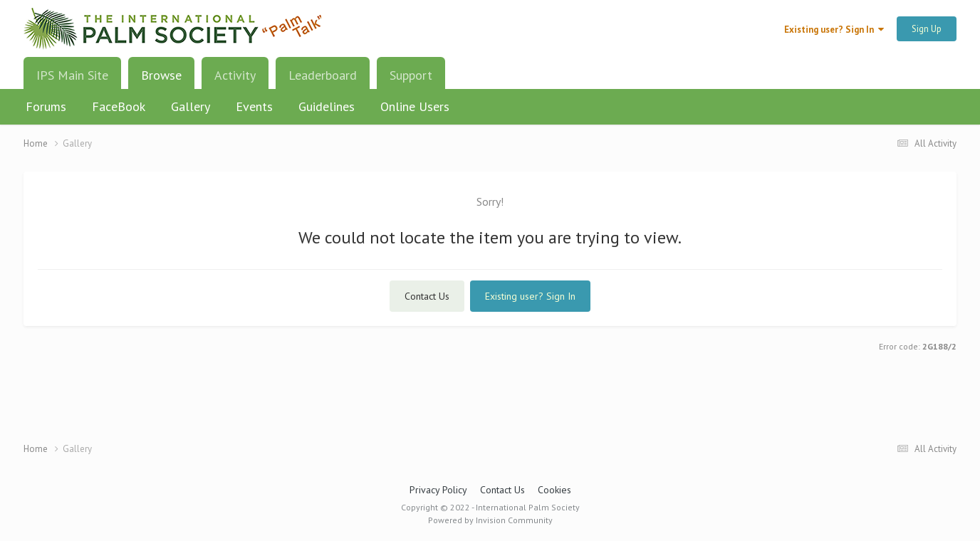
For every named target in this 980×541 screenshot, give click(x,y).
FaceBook (119, 106)
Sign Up (927, 29)
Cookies (554, 490)
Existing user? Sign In (834, 30)
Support (411, 75)
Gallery (191, 106)
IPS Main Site (72, 75)
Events (254, 106)
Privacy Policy (438, 490)
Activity (235, 75)
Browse (161, 80)
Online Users (415, 106)
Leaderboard (323, 75)
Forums (46, 106)
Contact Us (427, 296)
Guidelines (327, 106)
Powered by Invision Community (490, 520)
